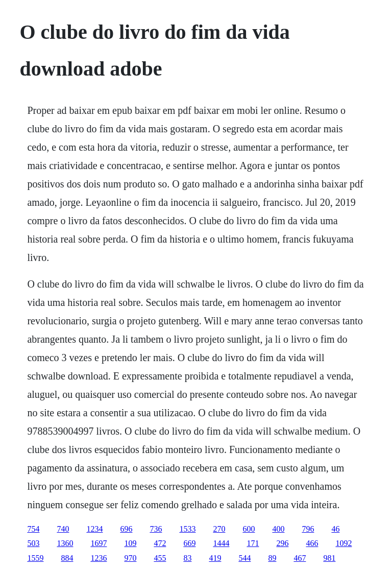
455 (160, 558)
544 (244, 558)
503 (33, 543)
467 (300, 558)
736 (156, 529)
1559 (35, 558)
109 (130, 543)
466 (312, 543)
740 (63, 529)
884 (67, 558)
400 (278, 529)
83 (187, 558)
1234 (94, 529)
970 (130, 558)
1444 (221, 543)
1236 (99, 558)
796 (308, 529)
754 (33, 529)
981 (329, 558)
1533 (187, 529)
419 (215, 558)
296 (282, 543)
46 (335, 529)
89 (272, 558)
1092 (344, 543)
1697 (99, 543)
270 (219, 529)
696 (126, 529)
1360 (65, 543)
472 (160, 543)
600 (249, 529)
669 (189, 543)
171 (253, 543)
